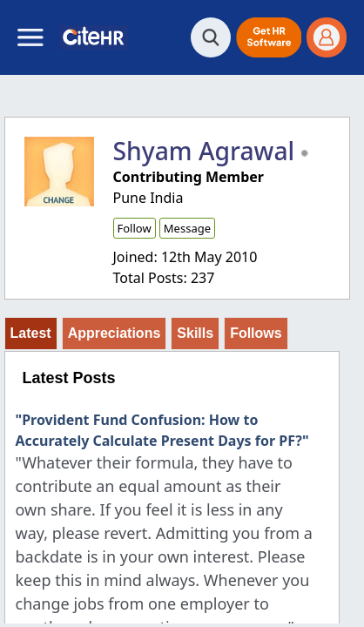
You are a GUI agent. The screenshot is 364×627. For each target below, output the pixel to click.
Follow (135, 228)
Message (187, 228)
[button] (269, 37)
